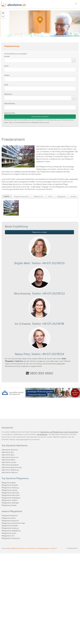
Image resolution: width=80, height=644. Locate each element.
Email (6, 85)
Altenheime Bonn (8, 455)
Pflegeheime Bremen (10, 516)
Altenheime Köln (8, 452)
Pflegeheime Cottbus (10, 500)
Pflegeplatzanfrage (12, 46)
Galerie (7, 196)
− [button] (3, 17)
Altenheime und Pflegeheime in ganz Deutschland (59, 432)
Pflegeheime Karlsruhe (10, 521)
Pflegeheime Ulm (8, 536)
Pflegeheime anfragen (40, 232)
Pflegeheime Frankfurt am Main (13, 523)
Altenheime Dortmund (10, 457)
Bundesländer (42, 434)
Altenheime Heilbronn (10, 473)
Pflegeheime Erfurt (9, 518)
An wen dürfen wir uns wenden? (16, 54)
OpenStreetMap (69, 36)
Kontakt (73, 196)
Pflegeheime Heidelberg (11, 498)
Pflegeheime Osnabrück (11, 538)
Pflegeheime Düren (9, 533)
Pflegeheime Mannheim (11, 495)
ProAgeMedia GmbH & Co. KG (19, 548)
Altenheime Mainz (8, 460)
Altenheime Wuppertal (10, 465)
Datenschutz (32, 548)
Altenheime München (10, 450)
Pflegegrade (61, 196)
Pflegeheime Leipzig (9, 490)
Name (6, 66)
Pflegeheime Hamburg (10, 488)
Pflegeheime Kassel (9, 505)
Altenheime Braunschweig (12, 467)
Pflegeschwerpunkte (21, 196)
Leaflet (52, 36)
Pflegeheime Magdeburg (11, 531)
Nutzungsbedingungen (43, 548)
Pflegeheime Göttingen (10, 503)
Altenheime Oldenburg (10, 470)
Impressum (54, 548)
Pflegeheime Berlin (9, 483)
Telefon (7, 75)
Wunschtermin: (10, 103)
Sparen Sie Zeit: (10, 113)
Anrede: (7, 56)
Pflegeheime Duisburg (10, 528)
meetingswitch (58, 36)
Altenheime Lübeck (9, 462)
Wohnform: (8, 94)
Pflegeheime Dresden (10, 485)
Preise (50, 196)
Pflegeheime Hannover (10, 493)
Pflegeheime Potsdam (10, 526)
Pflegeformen (38, 196)
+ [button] (3, 13)
